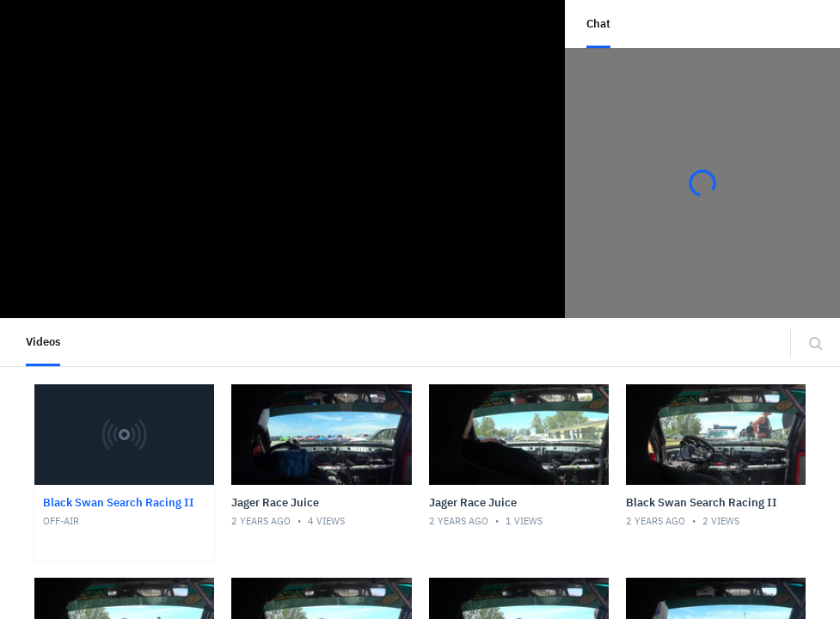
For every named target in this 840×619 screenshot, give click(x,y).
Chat (598, 24)
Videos (43, 342)
